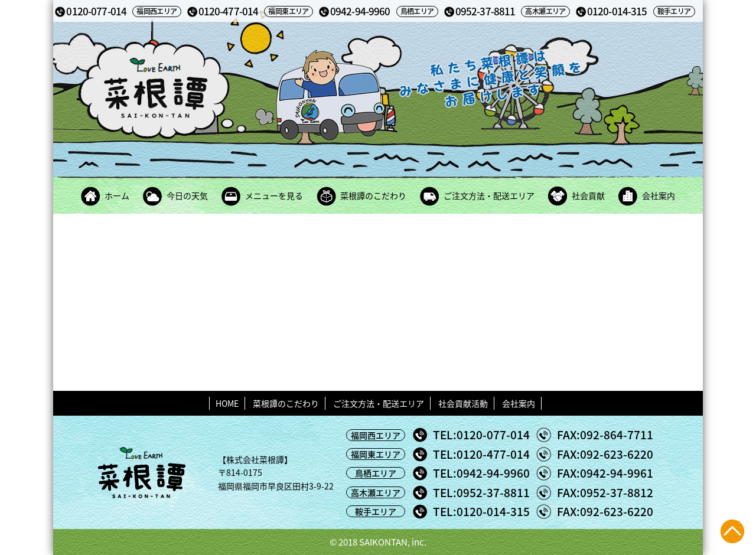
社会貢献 (588, 195)
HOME (227, 403)
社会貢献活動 (463, 403)
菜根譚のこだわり (373, 195)
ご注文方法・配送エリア (489, 195)
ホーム (117, 195)
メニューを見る (274, 195)
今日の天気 (187, 195)
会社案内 (659, 195)
